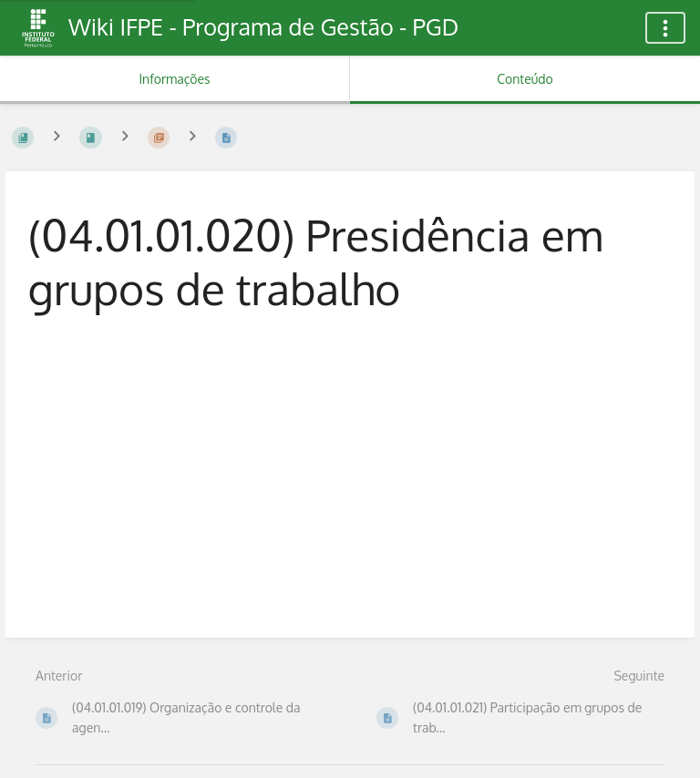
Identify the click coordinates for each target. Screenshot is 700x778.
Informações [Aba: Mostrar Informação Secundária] (174, 79)
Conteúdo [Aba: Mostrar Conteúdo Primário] (525, 79)
